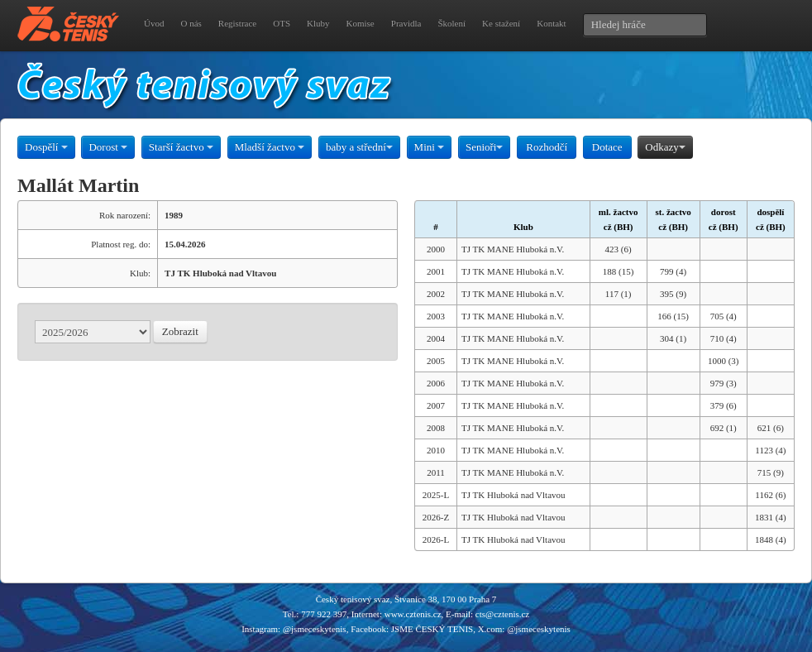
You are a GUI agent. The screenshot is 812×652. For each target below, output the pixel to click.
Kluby (318, 23)
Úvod (154, 23)
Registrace (237, 23)
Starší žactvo (181, 147)
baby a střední (359, 147)
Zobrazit (180, 331)
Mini (430, 147)
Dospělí (46, 147)
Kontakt (551, 23)
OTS (282, 23)
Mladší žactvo (270, 147)
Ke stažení (501, 23)
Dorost (108, 147)
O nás (191, 23)
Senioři (485, 147)
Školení (451, 23)
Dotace (607, 147)
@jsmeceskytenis (315, 629)
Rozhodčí (547, 147)
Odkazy (665, 147)
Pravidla (406, 23)
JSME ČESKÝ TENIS (432, 629)
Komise (361, 23)
